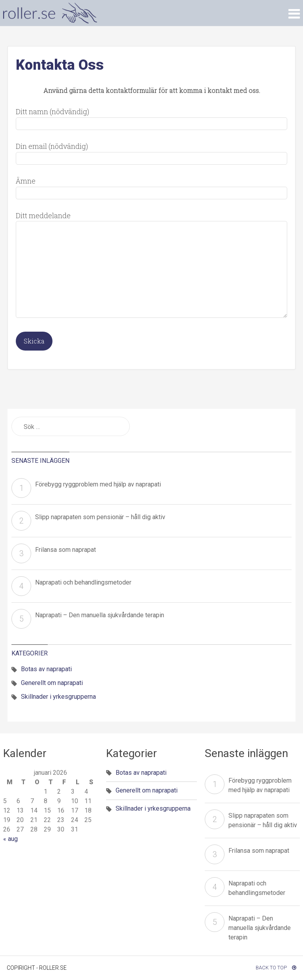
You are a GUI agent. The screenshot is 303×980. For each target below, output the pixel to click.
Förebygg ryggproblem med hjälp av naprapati (98, 484)
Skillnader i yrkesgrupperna (58, 697)
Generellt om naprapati (52, 683)
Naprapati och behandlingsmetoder (83, 582)
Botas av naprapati (46, 669)
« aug (10, 839)
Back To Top (276, 968)
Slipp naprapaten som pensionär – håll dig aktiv (100, 517)
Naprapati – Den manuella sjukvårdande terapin (100, 615)
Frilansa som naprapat (65, 550)
